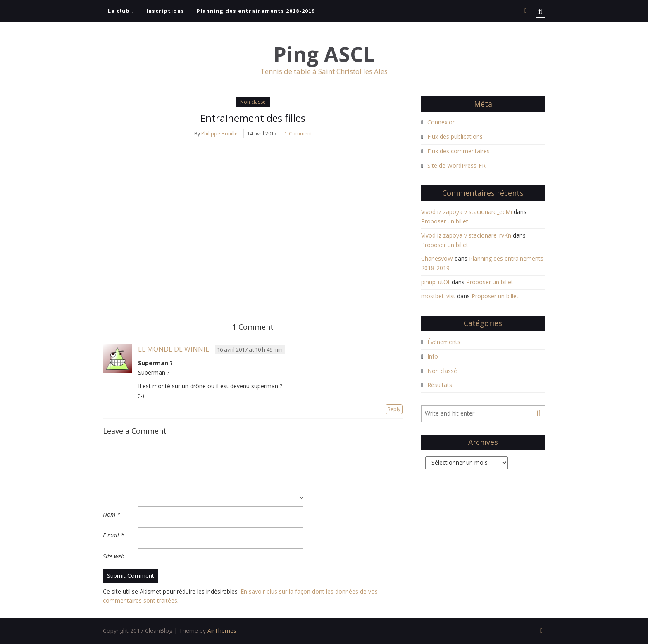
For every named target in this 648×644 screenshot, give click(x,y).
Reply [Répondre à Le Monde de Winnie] (394, 409)
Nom (112, 514)
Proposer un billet (445, 221)
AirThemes (222, 631)
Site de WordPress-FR (456, 165)
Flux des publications (455, 137)
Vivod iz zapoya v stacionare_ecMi (467, 212)
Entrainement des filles (253, 118)
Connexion (442, 122)
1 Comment (298, 134)
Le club (119, 11)
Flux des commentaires (459, 151)
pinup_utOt (436, 282)
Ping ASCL (324, 54)
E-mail (113, 535)
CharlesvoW (437, 258)
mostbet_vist (438, 296)
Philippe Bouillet (220, 134)
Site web (114, 556)
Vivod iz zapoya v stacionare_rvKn (466, 235)
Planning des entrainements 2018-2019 (256, 11)
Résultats (440, 385)
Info (433, 356)
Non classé (253, 102)
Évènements (444, 342)
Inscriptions (165, 11)
